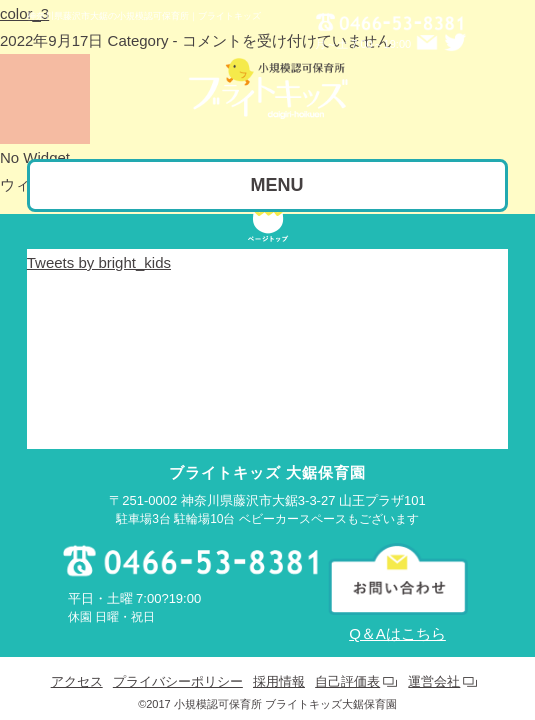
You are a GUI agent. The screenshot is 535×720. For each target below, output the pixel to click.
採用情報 (279, 665)
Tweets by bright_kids (99, 246)
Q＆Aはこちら (397, 617)
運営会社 (434, 665)
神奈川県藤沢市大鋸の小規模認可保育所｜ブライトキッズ (144, 16)
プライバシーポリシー (178, 665)
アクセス (77, 665)
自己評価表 (347, 665)
